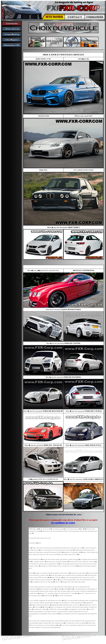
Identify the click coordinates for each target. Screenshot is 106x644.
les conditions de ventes (63, 523)
